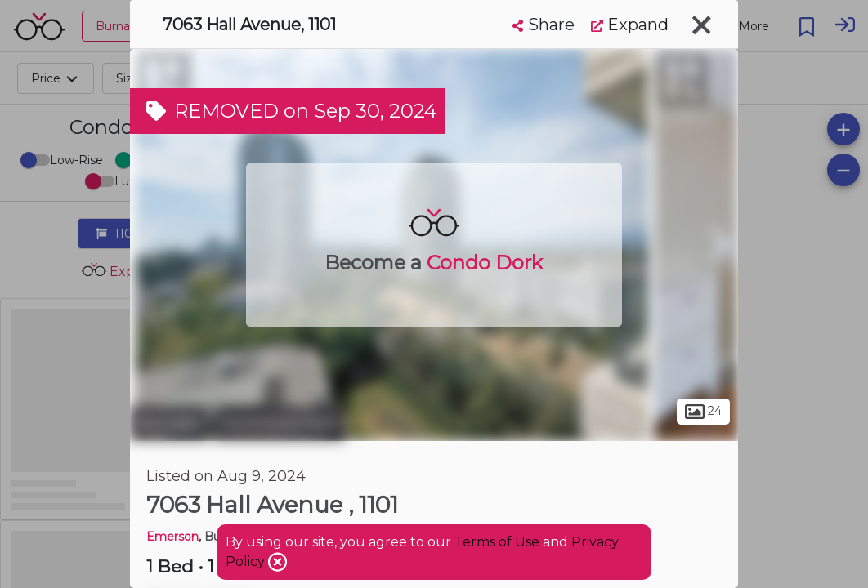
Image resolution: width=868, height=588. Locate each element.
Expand (630, 24)
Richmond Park (279, 423)
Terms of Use (497, 542)
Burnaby (170, 423)
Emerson (172, 537)
